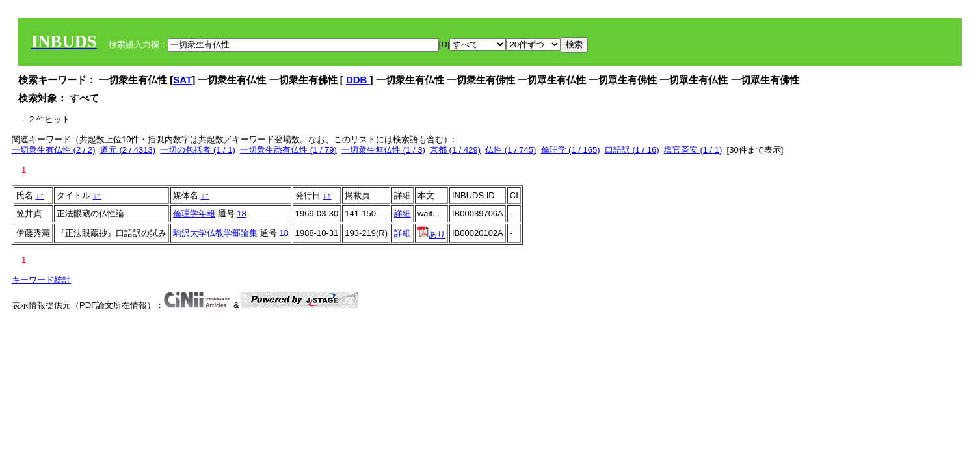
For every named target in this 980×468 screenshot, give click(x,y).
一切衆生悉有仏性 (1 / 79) (288, 150)
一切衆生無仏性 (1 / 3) (383, 150)
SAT (182, 80)
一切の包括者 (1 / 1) (198, 150)
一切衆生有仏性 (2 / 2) (54, 150)
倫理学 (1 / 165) (571, 150)
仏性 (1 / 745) (510, 150)
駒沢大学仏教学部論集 (215, 233)
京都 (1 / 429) (455, 150)
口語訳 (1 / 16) (632, 150)
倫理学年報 (194, 214)
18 (241, 214)
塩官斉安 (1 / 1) (693, 150)
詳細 (403, 214)
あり (431, 234)
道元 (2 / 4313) (128, 150)
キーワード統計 (41, 280)
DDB (358, 80)
